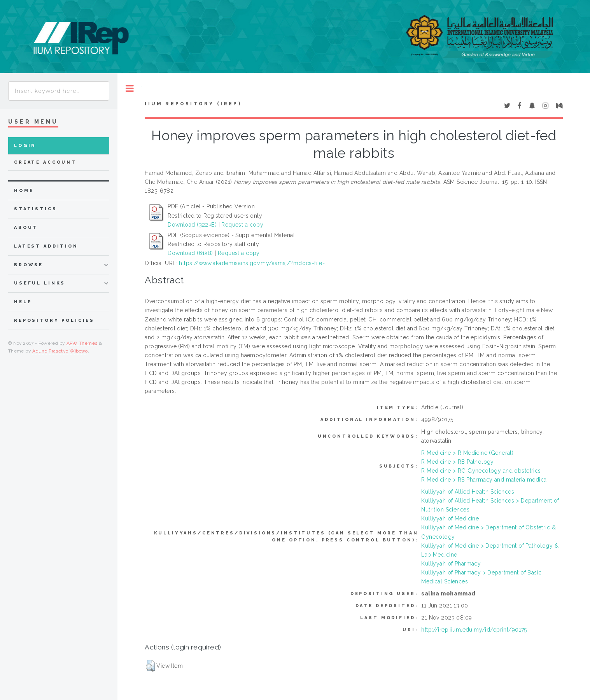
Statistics (36, 209)
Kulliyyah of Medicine (450, 518)
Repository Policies (54, 320)
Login (25, 146)
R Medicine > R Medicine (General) (467, 453)
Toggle (130, 88)
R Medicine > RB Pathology (458, 462)
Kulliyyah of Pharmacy (451, 564)
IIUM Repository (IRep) (193, 104)
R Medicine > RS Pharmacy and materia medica (484, 480)
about (26, 228)
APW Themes (82, 343)
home (24, 191)
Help (23, 302)
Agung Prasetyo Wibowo (60, 351)
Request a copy (242, 225)
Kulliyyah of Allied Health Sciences (468, 492)
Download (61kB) (190, 253)
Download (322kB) (192, 225)
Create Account (45, 162)
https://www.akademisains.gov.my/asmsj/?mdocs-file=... (254, 263)
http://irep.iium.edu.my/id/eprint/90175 (474, 630)
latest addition (46, 246)
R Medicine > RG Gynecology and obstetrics (481, 471)
